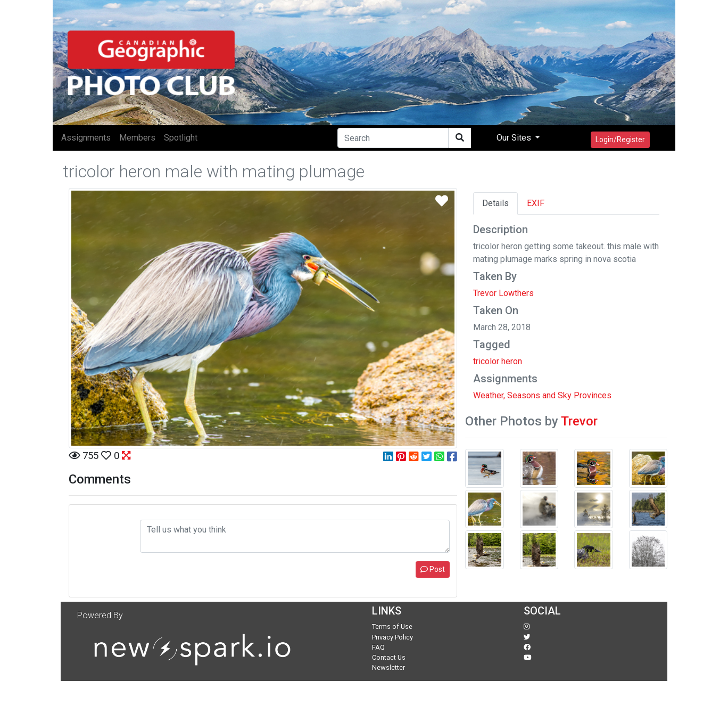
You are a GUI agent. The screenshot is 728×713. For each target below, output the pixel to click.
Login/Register (620, 140)
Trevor (579, 421)
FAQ (378, 647)
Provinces (593, 395)
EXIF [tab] (536, 203)
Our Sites (515, 138)
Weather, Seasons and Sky (522, 395)
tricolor (486, 361)
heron (512, 361)
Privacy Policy (392, 637)
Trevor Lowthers (503, 293)
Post (433, 569)
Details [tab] (495, 203)
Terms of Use (392, 626)
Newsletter (388, 667)
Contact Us (389, 657)
